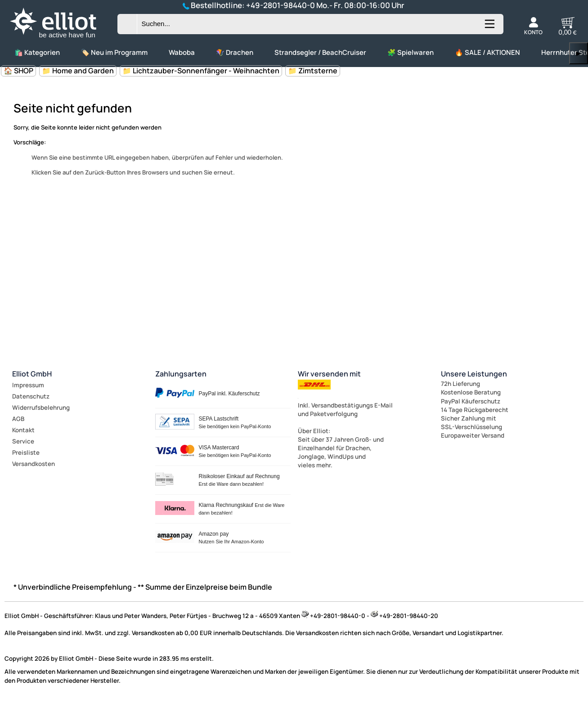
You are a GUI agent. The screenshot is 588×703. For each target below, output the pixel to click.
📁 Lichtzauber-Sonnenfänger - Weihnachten (201, 71)
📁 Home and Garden (78, 71)
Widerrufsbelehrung (41, 407)
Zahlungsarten (181, 374)
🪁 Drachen (235, 52)
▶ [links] (579, 53)
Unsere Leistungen (474, 374)
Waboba (182, 52)
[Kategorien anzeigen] (489, 27)
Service (23, 441)
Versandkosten (34, 464)
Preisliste (26, 452)
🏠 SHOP (18, 71)
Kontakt (23, 430)
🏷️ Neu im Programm (114, 52)
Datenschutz (31, 396)
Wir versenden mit (329, 374)
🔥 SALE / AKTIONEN (487, 52)
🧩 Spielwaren (411, 52)
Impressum (28, 385)
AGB (18, 419)
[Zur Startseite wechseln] (61, 38)
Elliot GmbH (32, 374)
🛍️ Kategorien (37, 52)
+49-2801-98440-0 (281, 5)
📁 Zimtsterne (313, 71)
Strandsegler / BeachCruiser (320, 52)
